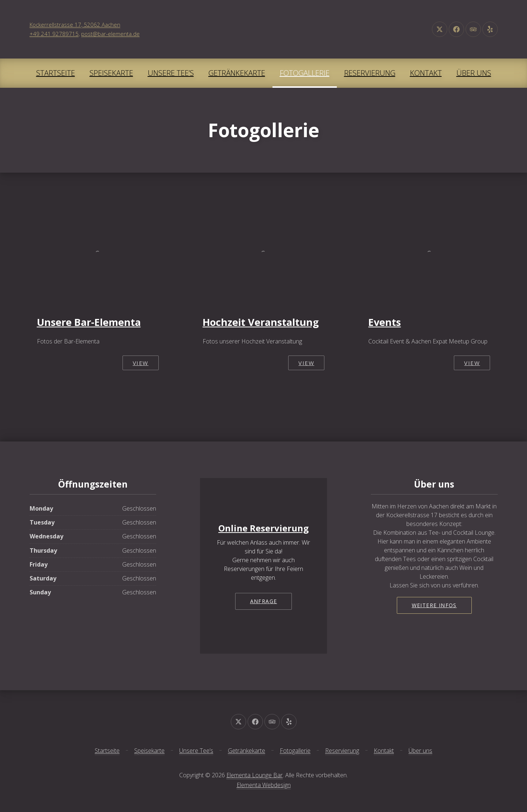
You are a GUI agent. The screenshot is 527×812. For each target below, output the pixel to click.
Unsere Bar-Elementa (89, 322)
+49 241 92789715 (54, 34)
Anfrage (264, 601)
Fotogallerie (305, 73)
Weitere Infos (434, 605)
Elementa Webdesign (264, 785)
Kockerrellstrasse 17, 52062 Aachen (75, 25)
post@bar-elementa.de (110, 34)
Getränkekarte (237, 73)
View (141, 363)
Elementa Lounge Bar (255, 775)
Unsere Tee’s (171, 73)
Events (385, 322)
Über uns (474, 73)
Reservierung (370, 73)
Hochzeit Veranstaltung (261, 322)
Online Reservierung (263, 528)
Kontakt (426, 73)
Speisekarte (111, 73)
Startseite (56, 73)
